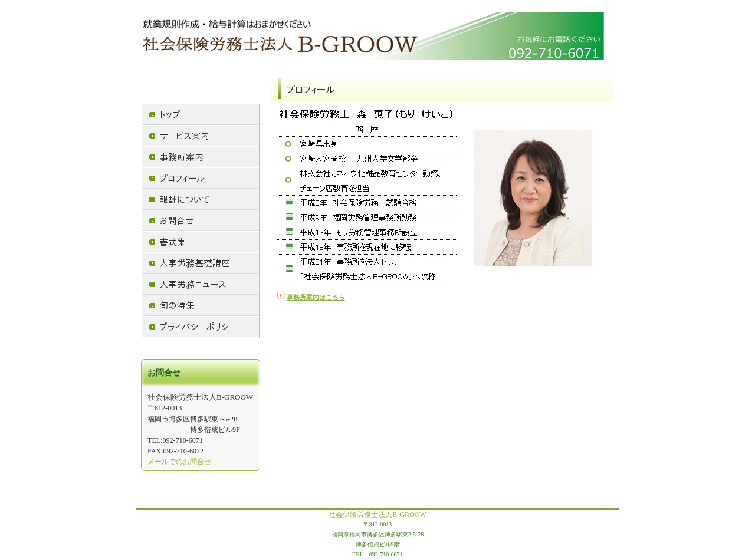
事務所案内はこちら (316, 297)
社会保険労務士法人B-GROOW (377, 515)
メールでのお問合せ (179, 462)
